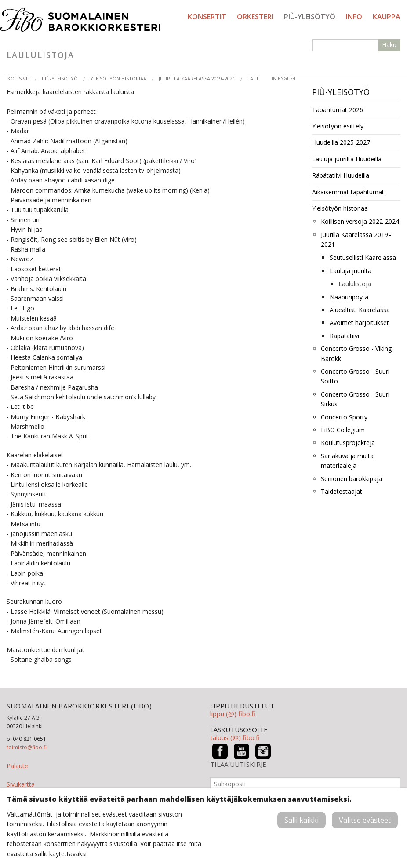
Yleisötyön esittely (338, 126)
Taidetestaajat (342, 491)
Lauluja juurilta (351, 271)
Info (354, 17)
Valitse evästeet (365, 820)
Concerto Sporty (344, 417)
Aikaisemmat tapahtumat (348, 192)
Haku (389, 45)
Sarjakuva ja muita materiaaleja (347, 461)
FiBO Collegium (343, 430)
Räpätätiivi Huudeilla (341, 175)
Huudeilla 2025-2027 (341, 142)
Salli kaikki (302, 820)
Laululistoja (355, 284)
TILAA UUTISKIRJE (238, 764)
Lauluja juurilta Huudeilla (347, 159)
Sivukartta (21, 784)
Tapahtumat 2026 (338, 110)
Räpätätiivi (344, 336)
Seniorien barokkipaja (351, 479)
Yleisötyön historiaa (118, 78)
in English (283, 78)
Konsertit (207, 17)
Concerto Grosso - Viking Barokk (356, 353)
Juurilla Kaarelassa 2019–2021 (197, 78)
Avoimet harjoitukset (359, 323)
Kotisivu (18, 78)
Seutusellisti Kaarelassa (363, 257)
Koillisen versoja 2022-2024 (360, 221)
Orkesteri (255, 17)
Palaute (17, 766)
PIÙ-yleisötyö (310, 17)
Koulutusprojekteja (348, 443)
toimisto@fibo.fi (27, 747)
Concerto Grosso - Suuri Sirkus (355, 399)
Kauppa (387, 17)
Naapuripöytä (349, 297)
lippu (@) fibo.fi (233, 714)
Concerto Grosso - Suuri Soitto (355, 376)
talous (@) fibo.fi (235, 737)
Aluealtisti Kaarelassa (360, 310)
